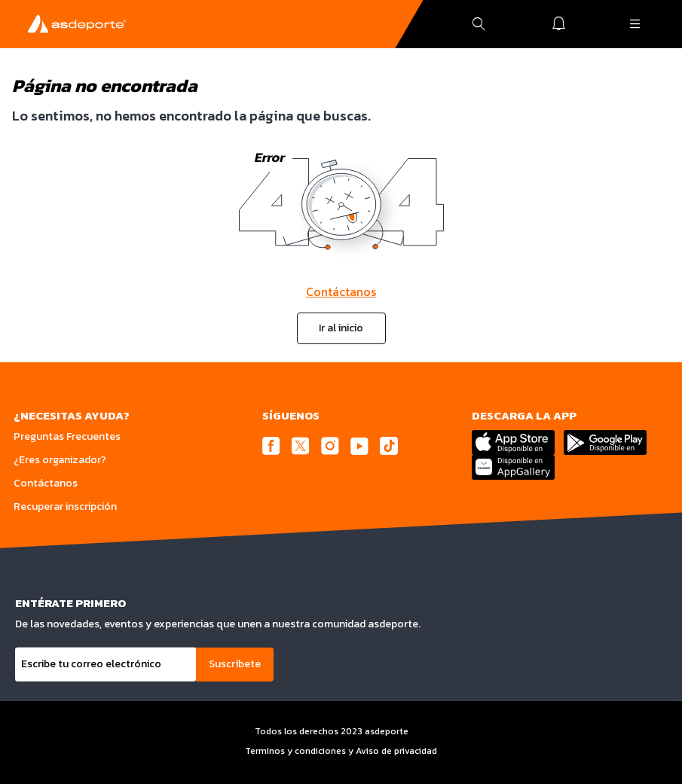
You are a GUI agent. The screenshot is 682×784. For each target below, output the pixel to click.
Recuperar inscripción (65, 506)
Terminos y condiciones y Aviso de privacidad (341, 751)
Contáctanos (341, 291)
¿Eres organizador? (60, 460)
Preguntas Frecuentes (67, 436)
